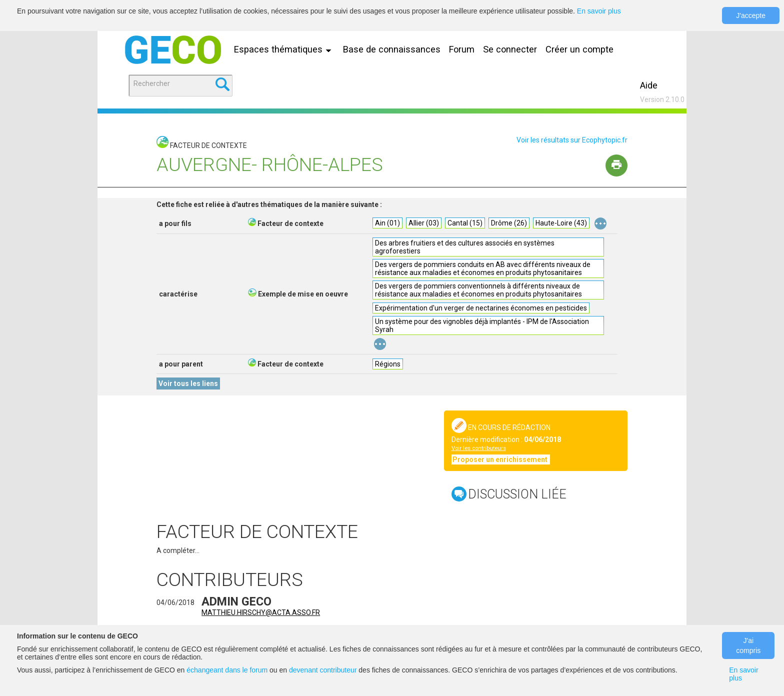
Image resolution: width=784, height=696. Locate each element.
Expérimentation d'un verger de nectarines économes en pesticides (481, 308)
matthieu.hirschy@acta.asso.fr (261, 612)
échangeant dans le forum (227, 670)
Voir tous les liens (188, 383)
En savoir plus (599, 11)
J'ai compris (748, 645)
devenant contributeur (323, 670)
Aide (649, 85)
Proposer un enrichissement (501, 459)
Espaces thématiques (285, 49)
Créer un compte (579, 49)
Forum (462, 49)
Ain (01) (387, 223)
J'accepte (751, 15)
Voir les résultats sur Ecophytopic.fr (572, 140)
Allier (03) (424, 223)
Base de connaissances (392, 49)
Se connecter (510, 49)
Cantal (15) (465, 223)
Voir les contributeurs (479, 448)
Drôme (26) (509, 223)
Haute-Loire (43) (561, 223)
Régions (388, 364)
